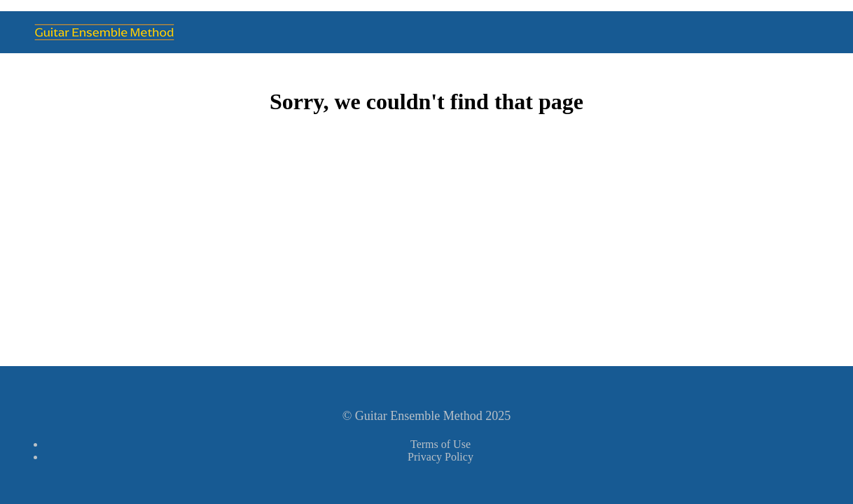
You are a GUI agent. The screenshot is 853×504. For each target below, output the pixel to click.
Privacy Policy (441, 457)
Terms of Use (441, 444)
